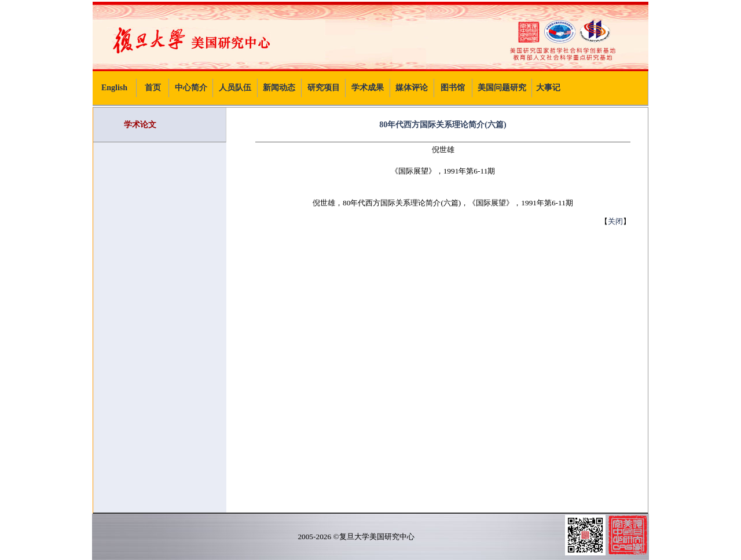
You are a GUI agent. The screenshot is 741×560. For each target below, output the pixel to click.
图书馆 (453, 88)
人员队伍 (235, 88)
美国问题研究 (502, 88)
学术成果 (368, 88)
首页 (153, 88)
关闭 (615, 221)
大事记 (548, 88)
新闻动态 (279, 88)
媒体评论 (412, 88)
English (114, 88)
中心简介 (191, 88)
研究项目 (324, 88)
